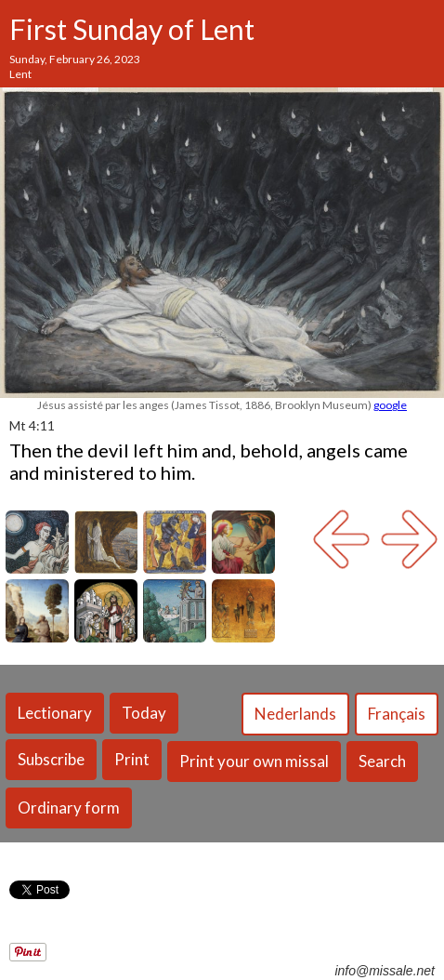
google (390, 405)
